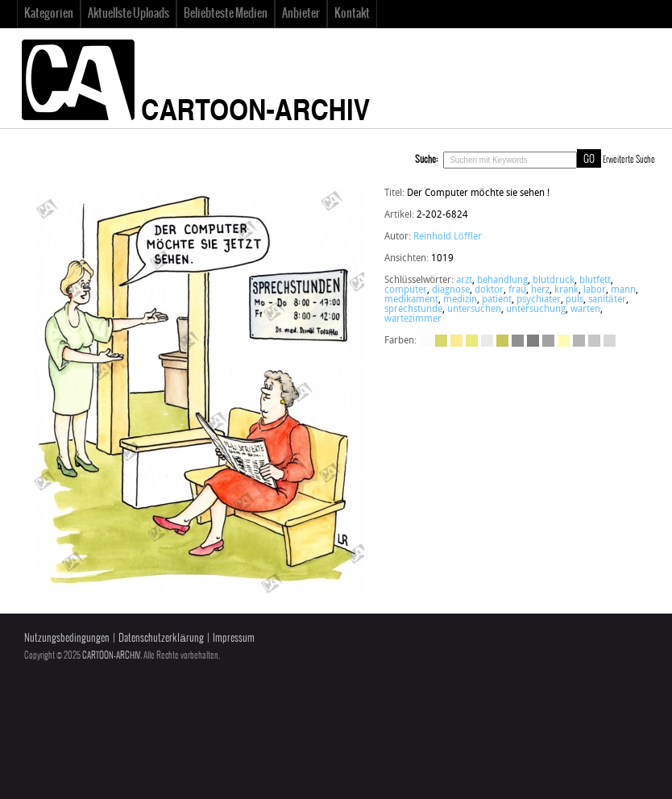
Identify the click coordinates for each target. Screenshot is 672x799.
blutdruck (554, 281)
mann (623, 290)
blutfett (595, 281)
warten (585, 310)
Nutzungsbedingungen (67, 638)
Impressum (234, 638)
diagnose (451, 290)
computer (406, 290)
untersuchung (536, 310)
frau (517, 290)
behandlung (502, 281)
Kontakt (352, 14)
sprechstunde (413, 310)
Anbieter (301, 14)
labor (595, 290)
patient (497, 300)
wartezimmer (413, 319)
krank (566, 290)
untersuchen (474, 310)
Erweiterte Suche (629, 160)
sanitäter (607, 300)
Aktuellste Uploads (129, 14)
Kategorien (49, 14)
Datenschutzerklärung (161, 638)
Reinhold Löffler (448, 237)
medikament (411, 300)
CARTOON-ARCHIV (111, 655)
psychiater (539, 300)
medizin (460, 300)
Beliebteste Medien (226, 14)
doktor (489, 290)
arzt (464, 281)
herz (540, 290)
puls (575, 300)
